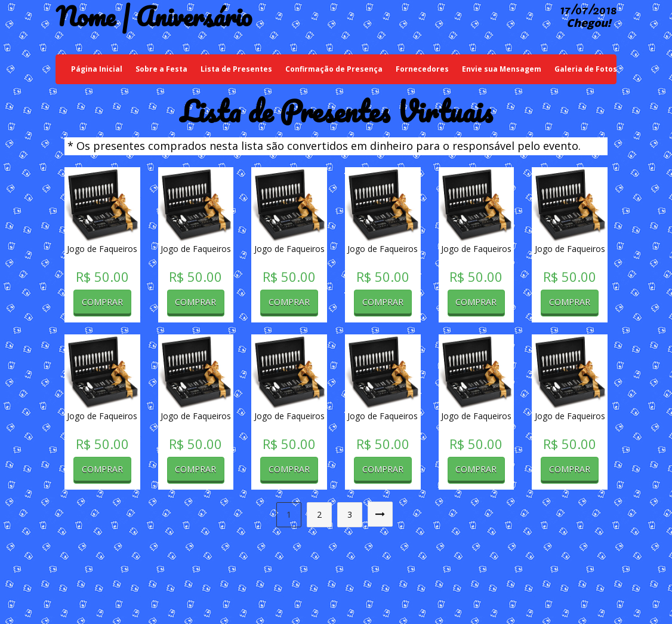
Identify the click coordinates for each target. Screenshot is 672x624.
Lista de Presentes (236, 69)
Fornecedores (422, 69)
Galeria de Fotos (586, 69)
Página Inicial (100, 69)
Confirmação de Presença (334, 69)
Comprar (102, 302)
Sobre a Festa (161, 69)
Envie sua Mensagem (502, 69)
